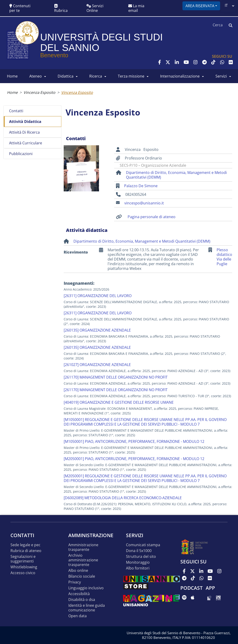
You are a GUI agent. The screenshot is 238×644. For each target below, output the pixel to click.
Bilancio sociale (82, 576)
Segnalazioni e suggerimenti (23, 559)
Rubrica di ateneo (26, 551)
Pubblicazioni (21, 154)
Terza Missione (131, 76)
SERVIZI (221, 76)
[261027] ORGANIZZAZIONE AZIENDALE (97, 365)
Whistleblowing (24, 567)
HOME (12, 76)
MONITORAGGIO (138, 562)
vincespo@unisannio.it (144, 203)
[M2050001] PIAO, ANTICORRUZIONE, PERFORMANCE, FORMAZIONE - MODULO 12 (134, 459)
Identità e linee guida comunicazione (87, 608)
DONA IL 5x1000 (139, 551)
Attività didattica (25, 122)
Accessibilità (79, 594)
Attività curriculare (26, 143)
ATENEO (36, 76)
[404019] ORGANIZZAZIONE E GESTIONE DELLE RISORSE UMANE (119, 402)
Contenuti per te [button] (20, 8)
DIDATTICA (66, 76)
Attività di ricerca (24, 132)
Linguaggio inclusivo (86, 588)
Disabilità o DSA (82, 600)
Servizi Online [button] (95, 8)
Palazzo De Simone (141, 186)
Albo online (78, 571)
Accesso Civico (23, 573)
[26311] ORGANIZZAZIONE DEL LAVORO (98, 296)
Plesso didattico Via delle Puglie (224, 257)
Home (12, 92)
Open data (78, 616)
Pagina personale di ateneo (152, 217)
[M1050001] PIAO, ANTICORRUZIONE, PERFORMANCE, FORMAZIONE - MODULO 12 (134, 441)
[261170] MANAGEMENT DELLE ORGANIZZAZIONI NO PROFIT (116, 377)
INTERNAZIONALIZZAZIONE (180, 76)
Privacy (75, 582)
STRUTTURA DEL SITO (141, 557)
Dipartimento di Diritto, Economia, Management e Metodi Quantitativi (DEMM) (176, 175)
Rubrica (61, 8)
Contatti (16, 111)
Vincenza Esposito (39, 92)
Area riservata (200, 6)
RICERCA (96, 76)
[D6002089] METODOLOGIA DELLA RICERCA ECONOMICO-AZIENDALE (123, 498)
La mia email (136, 8)
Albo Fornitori (138, 568)
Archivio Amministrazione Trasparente (83, 560)
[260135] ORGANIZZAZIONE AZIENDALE (97, 330)
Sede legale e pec (25, 545)
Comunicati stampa (143, 545)
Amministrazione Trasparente (83, 547)
